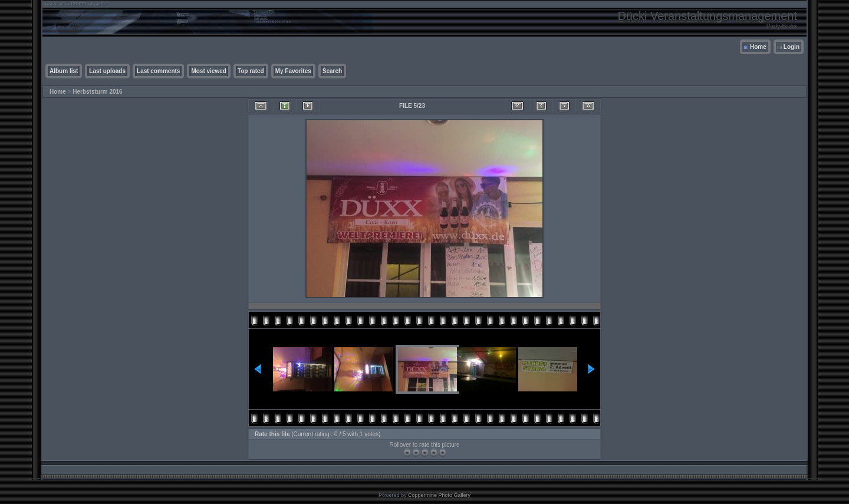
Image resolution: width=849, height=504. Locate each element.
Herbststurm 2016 (97, 92)
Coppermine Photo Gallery (439, 495)
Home (758, 47)
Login (792, 47)
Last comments (158, 71)
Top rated (251, 71)
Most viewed (208, 71)
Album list (64, 71)
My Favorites (293, 71)
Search (332, 71)
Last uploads (107, 71)
